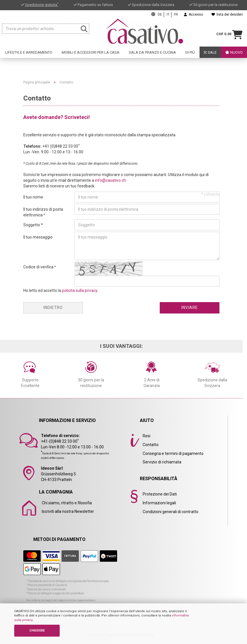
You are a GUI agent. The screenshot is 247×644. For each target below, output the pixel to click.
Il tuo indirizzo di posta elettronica (43, 212)
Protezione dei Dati (160, 494)
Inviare (190, 308)
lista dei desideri (227, 14)
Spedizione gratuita (42, 5)
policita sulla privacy (80, 290)
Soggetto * (33, 225)
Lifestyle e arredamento (29, 52)
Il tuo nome (33, 197)
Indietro (53, 308)
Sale (210, 52)
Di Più (190, 52)
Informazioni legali (159, 503)
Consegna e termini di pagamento (173, 453)
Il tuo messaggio (38, 237)
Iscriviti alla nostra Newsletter (68, 511)
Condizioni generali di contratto (171, 512)
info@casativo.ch (110, 180)
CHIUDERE (37, 631)
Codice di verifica (39, 267)
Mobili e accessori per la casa (91, 52)
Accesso (193, 14)
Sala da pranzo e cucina (152, 52)
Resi (147, 436)
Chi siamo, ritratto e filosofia (67, 503)
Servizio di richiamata (162, 462)
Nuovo (234, 52)
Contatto (151, 445)
